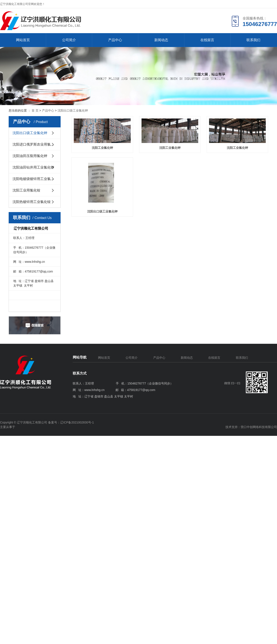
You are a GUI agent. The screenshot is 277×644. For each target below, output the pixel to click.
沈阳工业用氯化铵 (26, 190)
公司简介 (69, 40)
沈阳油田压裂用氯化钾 (30, 156)
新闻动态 (161, 40)
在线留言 (207, 40)
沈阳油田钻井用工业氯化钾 (33, 167)
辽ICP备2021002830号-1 (77, 422)
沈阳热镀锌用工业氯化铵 (32, 202)
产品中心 (115, 40)
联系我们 (253, 40)
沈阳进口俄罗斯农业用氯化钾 (35, 144)
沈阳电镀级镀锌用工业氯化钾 (35, 179)
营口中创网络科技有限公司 (259, 427)
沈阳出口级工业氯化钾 (73, 110)
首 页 (35, 110)
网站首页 (23, 40)
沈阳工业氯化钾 (105, 151)
